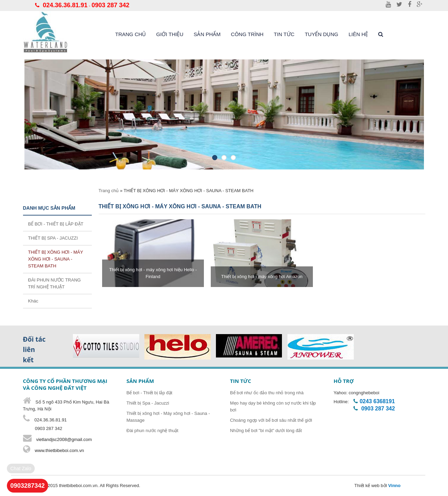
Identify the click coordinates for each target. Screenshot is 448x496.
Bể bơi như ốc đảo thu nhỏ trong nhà (267, 393)
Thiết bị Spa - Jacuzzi (148, 403)
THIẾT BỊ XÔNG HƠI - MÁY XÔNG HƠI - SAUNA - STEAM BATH (56, 259)
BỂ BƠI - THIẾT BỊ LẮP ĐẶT (56, 224)
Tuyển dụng (321, 34)
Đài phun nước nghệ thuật (152, 431)
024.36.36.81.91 (65, 5)
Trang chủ (130, 34)
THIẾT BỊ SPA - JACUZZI (53, 238)
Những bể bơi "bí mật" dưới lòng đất (266, 431)
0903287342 (28, 486)
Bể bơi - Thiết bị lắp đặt (149, 393)
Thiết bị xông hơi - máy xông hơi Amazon (262, 277)
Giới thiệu (170, 34)
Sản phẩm (207, 34)
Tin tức (284, 34)
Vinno (394, 486)
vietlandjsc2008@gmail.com (64, 439)
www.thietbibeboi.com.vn (59, 450)
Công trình (247, 34)
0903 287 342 (110, 5)
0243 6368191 (377, 401)
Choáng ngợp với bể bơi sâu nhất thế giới (271, 420)
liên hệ (358, 34)
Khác (33, 301)
